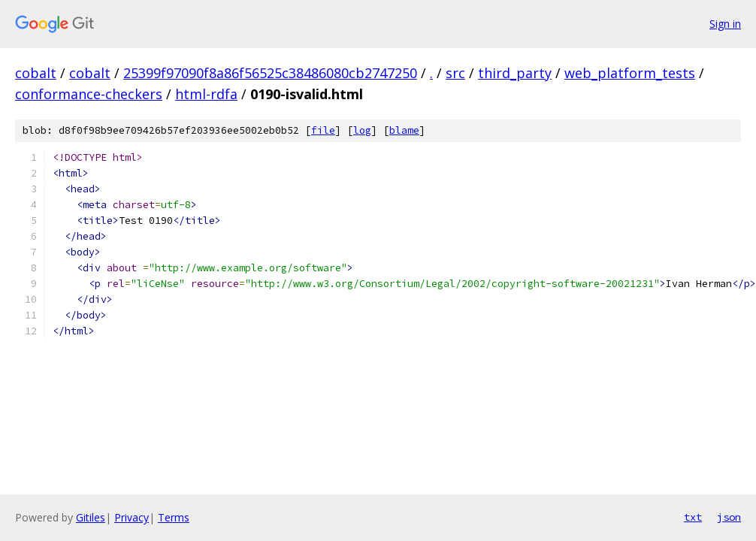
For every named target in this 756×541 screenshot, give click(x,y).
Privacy (132, 517)
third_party (515, 73)
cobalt (36, 73)
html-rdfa (206, 94)
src (455, 73)
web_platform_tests (630, 73)
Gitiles (91, 517)
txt (693, 517)
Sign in (725, 24)
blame (404, 130)
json (729, 517)
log (362, 130)
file (323, 130)
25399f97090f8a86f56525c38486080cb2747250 (270, 73)
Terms (174, 517)
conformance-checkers (89, 94)
